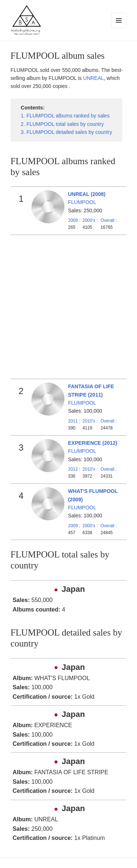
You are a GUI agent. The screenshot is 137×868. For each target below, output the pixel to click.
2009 (73, 526)
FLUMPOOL (82, 202)
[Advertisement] (68, 307)
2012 (73, 469)
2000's (90, 220)
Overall (107, 220)
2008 (73, 220)
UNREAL (94, 78)
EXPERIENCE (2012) (93, 443)
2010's (90, 421)
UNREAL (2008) (87, 194)
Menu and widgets (119, 28)
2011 (73, 421)
